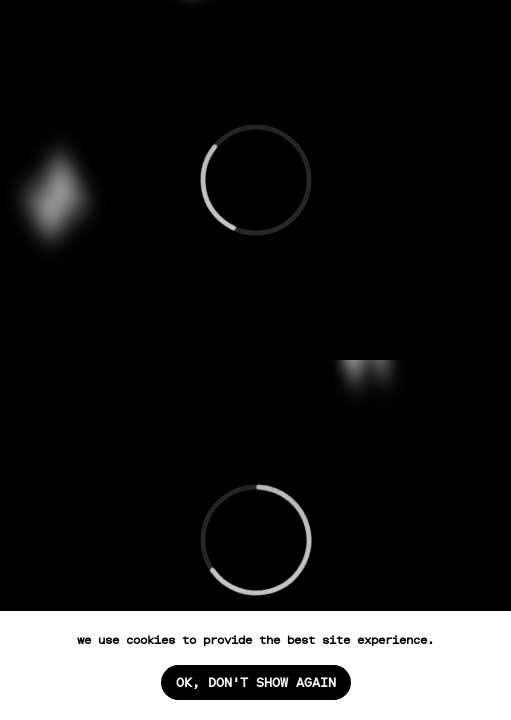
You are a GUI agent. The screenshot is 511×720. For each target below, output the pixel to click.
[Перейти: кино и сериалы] (255, 180)
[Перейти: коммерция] (255, 540)
